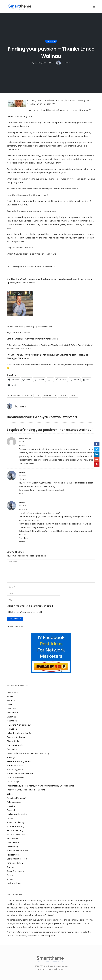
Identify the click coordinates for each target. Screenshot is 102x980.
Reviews (10, 867)
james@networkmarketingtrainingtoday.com (36, 339)
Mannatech (12, 721)
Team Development (15, 778)
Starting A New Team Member (20, 774)
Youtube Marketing (15, 826)
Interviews (11, 709)
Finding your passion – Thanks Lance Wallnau (51, 52)
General (10, 705)
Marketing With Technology (19, 725)
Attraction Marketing (16, 798)
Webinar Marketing (15, 822)
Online (10, 794)
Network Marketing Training (21, 326)
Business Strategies (16, 737)
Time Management (15, 863)
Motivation (12, 729)
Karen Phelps (25, 439)
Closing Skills (13, 741)
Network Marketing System (19, 761)
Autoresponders (14, 802)
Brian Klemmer (13, 839)
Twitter (10, 818)
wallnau (63, 396)
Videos (10, 879)
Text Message (13, 782)
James (20, 406)
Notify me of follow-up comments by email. (31, 606)
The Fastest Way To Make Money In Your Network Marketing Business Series (40, 786)
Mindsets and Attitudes (17, 851)
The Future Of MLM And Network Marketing (26, 790)
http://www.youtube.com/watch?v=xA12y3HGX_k (31, 266)
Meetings (11, 757)
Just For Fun (12, 713)
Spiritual (11, 875)
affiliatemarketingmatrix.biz (20, 396)
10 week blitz (12, 692)
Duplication (12, 749)
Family (10, 697)
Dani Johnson (13, 843)
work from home (14, 883)
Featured (11, 700)
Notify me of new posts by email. (26, 612)
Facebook (11, 810)
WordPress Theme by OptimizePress (51, 969)
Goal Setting (51, 41)
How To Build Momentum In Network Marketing (28, 753)
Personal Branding (15, 830)
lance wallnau (50, 396)
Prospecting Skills (15, 770)
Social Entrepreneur (16, 871)
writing (73, 396)
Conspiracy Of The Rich (17, 859)
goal (38, 396)
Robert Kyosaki (13, 855)
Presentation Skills (15, 766)
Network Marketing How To (19, 733)
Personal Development (17, 835)
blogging (11, 806)
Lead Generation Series (17, 814)
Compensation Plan (15, 745)
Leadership (12, 717)
